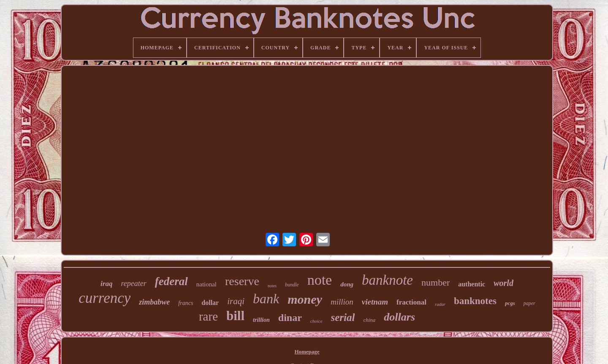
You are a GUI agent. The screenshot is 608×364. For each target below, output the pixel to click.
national (206, 284)
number (436, 282)
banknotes (475, 301)
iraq (106, 284)
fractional (411, 302)
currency (104, 298)
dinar (290, 318)
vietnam (375, 302)
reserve (242, 281)
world (503, 283)
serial (343, 317)
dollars (399, 317)
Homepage (307, 352)
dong (347, 284)
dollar (210, 303)
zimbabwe (154, 302)
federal (171, 281)
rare (208, 316)
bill (235, 316)
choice (316, 321)
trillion (261, 320)
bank (266, 299)
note (320, 280)
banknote (387, 280)
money (305, 299)
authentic (472, 284)
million (342, 302)
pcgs (510, 303)
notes (272, 286)
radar (440, 304)
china (369, 320)
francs (186, 303)
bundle (292, 285)
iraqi (236, 301)
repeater (133, 283)
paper (529, 303)
